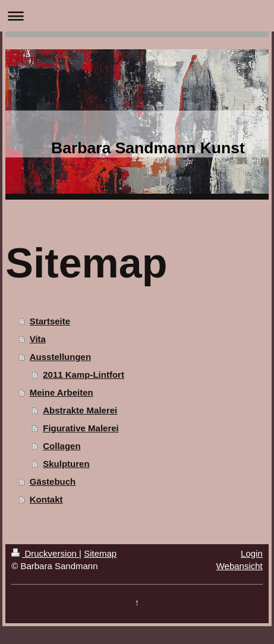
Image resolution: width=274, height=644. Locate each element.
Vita (38, 339)
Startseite (50, 321)
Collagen (62, 446)
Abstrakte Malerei (80, 410)
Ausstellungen (60, 357)
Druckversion (45, 553)
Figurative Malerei (81, 428)
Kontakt (46, 499)
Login (252, 553)
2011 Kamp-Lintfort (84, 375)
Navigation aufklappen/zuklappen (137, 16)
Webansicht (240, 566)
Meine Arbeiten (62, 392)
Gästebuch (53, 482)
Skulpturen (66, 464)
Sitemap (100, 553)
